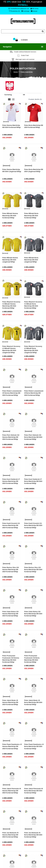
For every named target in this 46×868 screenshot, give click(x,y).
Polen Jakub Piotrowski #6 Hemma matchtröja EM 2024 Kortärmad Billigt (12, 791)
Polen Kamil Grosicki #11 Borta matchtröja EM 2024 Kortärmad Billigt (33, 525)
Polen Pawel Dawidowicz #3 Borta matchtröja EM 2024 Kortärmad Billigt (34, 746)
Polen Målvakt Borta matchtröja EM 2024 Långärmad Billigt (31, 260)
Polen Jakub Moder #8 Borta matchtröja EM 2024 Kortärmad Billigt (33, 702)
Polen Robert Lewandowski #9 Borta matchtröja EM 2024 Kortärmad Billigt (34, 393)
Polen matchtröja (26, 72)
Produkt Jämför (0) (35, 99)
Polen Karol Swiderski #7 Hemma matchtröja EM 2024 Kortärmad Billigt (11, 481)
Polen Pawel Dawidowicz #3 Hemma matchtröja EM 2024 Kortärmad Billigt (12, 746)
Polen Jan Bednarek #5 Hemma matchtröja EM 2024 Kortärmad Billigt (10, 835)
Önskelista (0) (14, 11)
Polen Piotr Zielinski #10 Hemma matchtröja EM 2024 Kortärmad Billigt (11, 437)
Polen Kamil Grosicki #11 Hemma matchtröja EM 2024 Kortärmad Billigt (11, 525)
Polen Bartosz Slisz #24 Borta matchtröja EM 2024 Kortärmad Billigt (33, 570)
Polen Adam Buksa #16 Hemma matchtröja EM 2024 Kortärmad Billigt (10, 614)
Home (16, 72)
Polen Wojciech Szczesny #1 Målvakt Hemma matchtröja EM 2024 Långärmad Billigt (11, 349)
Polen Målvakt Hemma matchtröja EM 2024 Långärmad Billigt (10, 260)
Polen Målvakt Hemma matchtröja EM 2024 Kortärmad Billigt (10, 216)
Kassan (34, 11)
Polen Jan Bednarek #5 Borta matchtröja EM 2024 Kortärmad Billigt (33, 835)
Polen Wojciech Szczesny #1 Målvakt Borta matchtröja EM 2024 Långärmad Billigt (33, 349)
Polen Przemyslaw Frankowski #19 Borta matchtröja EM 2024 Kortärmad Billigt (32, 659)
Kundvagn (25, 11)
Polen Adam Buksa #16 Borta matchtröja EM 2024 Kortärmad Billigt (33, 614)
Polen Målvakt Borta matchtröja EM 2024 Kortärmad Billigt (31, 216)
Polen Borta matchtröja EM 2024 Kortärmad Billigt (34, 126)
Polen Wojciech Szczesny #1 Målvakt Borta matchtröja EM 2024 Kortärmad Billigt (33, 305)
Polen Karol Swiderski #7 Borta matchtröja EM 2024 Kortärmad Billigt (33, 481)
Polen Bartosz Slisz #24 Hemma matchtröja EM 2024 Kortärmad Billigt (11, 570)
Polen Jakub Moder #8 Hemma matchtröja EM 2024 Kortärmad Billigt (10, 702)
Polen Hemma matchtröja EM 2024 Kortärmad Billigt (11, 126)
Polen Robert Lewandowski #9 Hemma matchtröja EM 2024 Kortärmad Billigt (12, 393)
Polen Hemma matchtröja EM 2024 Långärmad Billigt (12, 170)
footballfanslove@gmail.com (19, 9)
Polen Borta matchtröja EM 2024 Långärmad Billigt (34, 170)
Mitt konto (34, 9)
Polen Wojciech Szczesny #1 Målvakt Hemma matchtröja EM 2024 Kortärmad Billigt (11, 305)
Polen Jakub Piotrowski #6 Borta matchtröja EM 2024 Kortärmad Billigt (34, 791)
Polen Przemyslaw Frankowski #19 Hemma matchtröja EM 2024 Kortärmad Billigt (11, 659)
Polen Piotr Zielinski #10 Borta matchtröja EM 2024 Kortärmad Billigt (33, 437)
